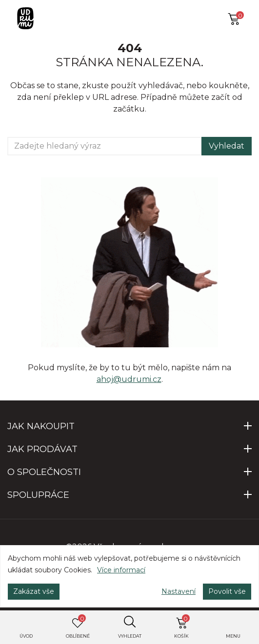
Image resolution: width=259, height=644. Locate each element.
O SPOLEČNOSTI (44, 472)
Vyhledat (227, 146)
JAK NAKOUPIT (41, 426)
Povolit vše (227, 591)
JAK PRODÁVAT (42, 449)
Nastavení (179, 591)
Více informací (121, 570)
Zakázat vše (34, 591)
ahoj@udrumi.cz (129, 379)
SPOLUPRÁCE (38, 495)
